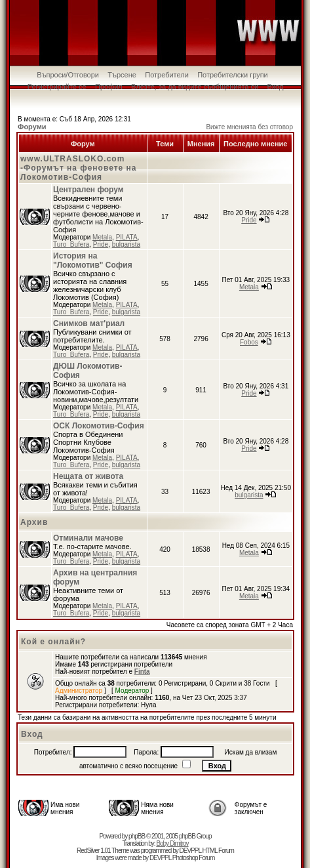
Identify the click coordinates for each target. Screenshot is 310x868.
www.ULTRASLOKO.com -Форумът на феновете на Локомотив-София (78, 168)
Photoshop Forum (194, 858)
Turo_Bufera (71, 244)
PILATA (127, 237)
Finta (142, 672)
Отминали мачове (88, 538)
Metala (102, 237)
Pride (101, 244)
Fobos (249, 342)
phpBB (137, 836)
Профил (109, 87)
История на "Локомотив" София (93, 260)
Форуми (32, 127)
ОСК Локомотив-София (99, 426)
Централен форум (88, 190)
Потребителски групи (233, 75)
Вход (275, 87)
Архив (34, 522)
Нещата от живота (88, 476)
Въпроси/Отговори (68, 75)
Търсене (122, 75)
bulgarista (126, 244)
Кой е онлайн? (53, 642)
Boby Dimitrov (172, 843)
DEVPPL (190, 851)
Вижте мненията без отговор (249, 127)
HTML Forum (218, 851)
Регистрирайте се (57, 87)
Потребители (167, 75)
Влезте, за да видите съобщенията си (195, 87)
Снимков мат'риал (89, 323)
